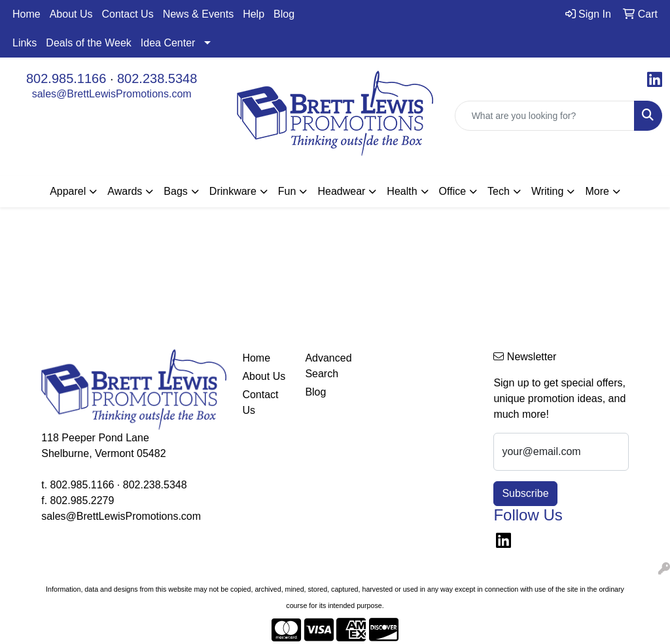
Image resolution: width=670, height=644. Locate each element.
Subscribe (525, 493)
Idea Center (168, 43)
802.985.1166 (66, 78)
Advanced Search (328, 366)
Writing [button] (548, 191)
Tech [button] (499, 191)
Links (25, 43)
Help (254, 14)
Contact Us (128, 14)
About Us (71, 14)
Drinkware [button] (233, 191)
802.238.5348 (157, 78)
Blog (284, 14)
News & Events (198, 14)
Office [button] (453, 191)
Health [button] (402, 191)
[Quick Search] (545, 116)
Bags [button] (175, 191)
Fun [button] (287, 191)
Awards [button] (125, 191)
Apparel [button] (68, 191)
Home (26, 14)
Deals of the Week (88, 43)
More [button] (597, 191)
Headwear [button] (341, 191)
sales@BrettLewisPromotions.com (112, 94)
